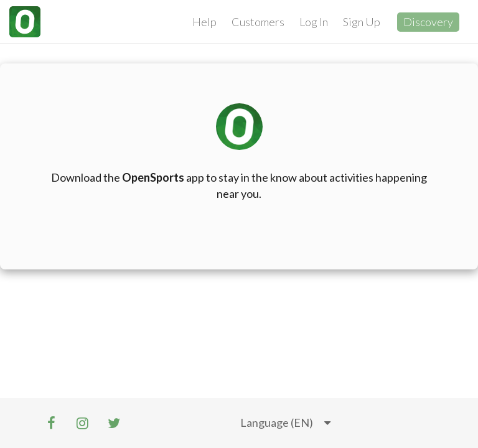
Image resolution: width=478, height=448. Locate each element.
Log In (314, 22)
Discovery (428, 22)
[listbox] (285, 423)
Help (204, 22)
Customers (258, 22)
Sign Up (362, 22)
